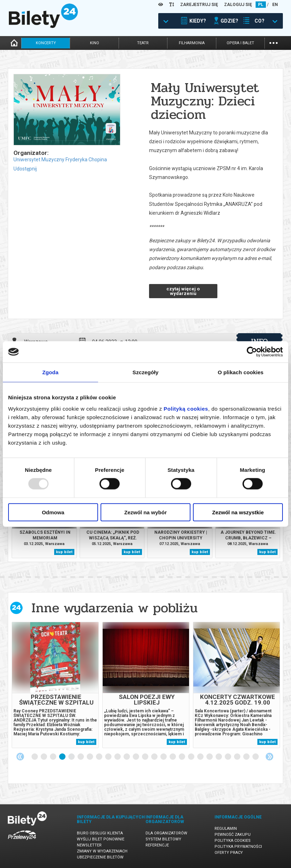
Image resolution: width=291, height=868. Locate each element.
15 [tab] (164, 757)
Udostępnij (25, 169)
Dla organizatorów (166, 833)
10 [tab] (118, 757)
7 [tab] (90, 757)
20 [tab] (210, 757)
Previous (20, 757)
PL (261, 5)
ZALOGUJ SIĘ (238, 5)
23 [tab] (238, 757)
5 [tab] (72, 757)
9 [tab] (109, 757)
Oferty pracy (229, 853)
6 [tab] (81, 757)
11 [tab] (127, 757)
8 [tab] (99, 757)
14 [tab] (155, 757)
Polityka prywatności (238, 847)
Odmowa (53, 512)
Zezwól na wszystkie (238, 512)
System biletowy (163, 839)
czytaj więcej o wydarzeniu (183, 291)
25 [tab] (256, 757)
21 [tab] (219, 757)
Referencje (157, 845)
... (273, 42)
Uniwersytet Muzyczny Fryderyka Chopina (60, 160)
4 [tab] (63, 757)
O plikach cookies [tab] (241, 372)
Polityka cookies (233, 841)
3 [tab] (53, 757)
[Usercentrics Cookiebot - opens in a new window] (252, 352)
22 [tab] (228, 757)
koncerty (46, 43)
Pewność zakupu (233, 835)
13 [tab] (145, 757)
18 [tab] (192, 757)
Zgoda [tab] (51, 372)
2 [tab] (44, 757)
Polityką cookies (186, 408)
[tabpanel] (55, 685)
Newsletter (89, 845)
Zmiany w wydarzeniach (102, 851)
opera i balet (240, 43)
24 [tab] (247, 757)
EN (275, 5)
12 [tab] (136, 757)
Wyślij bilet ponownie (101, 839)
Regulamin (226, 829)
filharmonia (192, 43)
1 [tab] (35, 757)
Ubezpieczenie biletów (100, 857)
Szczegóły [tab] (145, 372)
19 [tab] (201, 757)
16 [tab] (173, 757)
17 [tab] (182, 757)
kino (95, 43)
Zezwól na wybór (145, 512)
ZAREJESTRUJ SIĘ (199, 5)
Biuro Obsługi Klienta (100, 833)
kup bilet (64, 552)
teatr (143, 43)
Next (269, 757)
